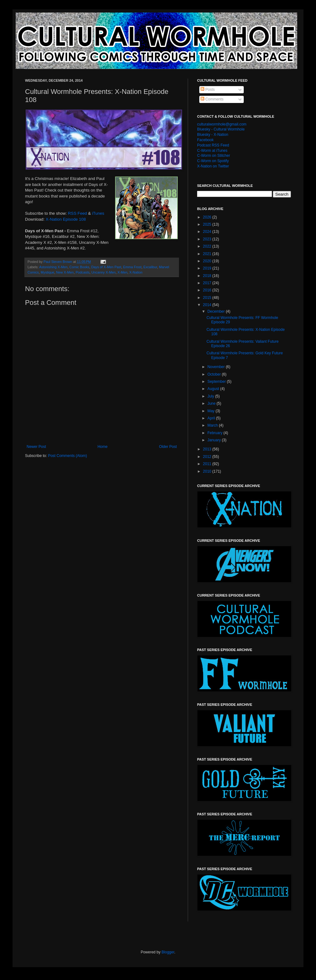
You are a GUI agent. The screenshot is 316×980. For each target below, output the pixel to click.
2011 (208, 464)
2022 (208, 246)
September (217, 382)
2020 (208, 261)
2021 (208, 254)
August (214, 389)
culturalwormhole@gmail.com (222, 124)
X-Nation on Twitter (213, 166)
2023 (208, 239)
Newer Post (36, 447)
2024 (208, 232)
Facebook (205, 140)
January (215, 440)
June (212, 403)
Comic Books (79, 267)
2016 (208, 290)
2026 (208, 217)
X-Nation (136, 272)
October (215, 374)
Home (103, 447)
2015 (208, 298)
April (212, 418)
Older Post (168, 447)
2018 (208, 276)
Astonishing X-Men (53, 267)
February (215, 433)
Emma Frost (132, 267)
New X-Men (65, 272)
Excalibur (150, 267)
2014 (208, 305)
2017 (208, 283)
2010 (208, 471)
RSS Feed (77, 213)
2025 (208, 224)
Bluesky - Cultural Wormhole (221, 129)
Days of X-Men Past (106, 267)
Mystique (47, 272)
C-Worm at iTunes (212, 151)
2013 (208, 449)
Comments (212, 99)
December (217, 311)
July (211, 396)
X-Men (122, 272)
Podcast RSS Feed (213, 145)
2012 (208, 457)
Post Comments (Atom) (67, 456)
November (217, 367)
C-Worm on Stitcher (214, 156)
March (213, 425)
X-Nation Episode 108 (66, 219)
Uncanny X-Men (103, 272)
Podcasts (83, 272)
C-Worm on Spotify (213, 161)
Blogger (168, 952)
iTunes (98, 213)
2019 (208, 268)
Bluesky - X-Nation (213, 135)
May (212, 411)
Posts (208, 90)
